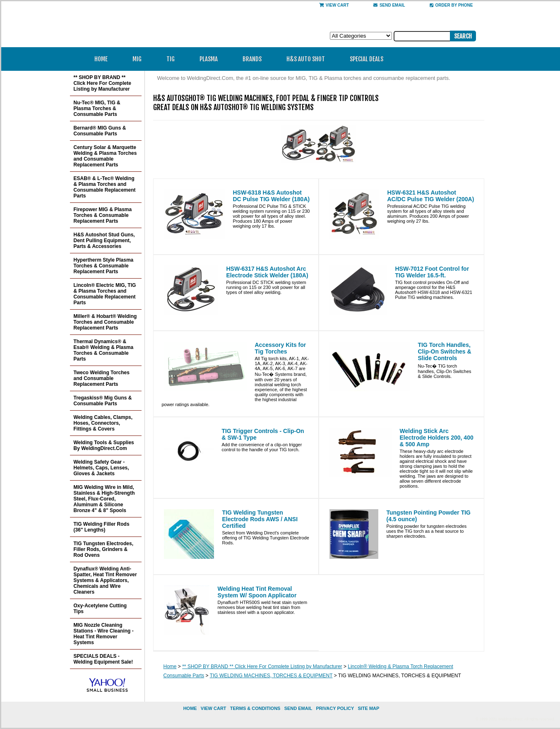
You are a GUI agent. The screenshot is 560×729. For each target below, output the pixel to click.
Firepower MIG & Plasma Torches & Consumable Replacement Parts (103, 215)
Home (101, 59)
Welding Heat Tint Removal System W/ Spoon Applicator (257, 592)
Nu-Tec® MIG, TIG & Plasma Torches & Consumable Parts (97, 108)
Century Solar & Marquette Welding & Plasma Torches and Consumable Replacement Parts (105, 156)
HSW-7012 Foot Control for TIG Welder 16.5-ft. (432, 272)
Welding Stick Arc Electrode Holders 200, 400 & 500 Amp (437, 438)
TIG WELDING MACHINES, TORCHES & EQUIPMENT (271, 676)
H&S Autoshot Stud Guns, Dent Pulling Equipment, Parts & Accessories (104, 241)
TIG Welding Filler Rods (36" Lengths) (102, 527)
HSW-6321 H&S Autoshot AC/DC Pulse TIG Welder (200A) (431, 196)
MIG (140, 59)
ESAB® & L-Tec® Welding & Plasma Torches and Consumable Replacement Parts (105, 187)
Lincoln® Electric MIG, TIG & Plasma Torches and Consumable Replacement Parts (105, 294)
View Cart (334, 5)
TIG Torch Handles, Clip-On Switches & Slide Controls (445, 351)
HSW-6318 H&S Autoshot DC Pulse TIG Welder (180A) (272, 196)
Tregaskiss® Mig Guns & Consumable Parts (103, 401)
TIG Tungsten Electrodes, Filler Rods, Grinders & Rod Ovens (103, 549)
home (190, 708)
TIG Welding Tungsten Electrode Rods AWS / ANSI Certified (260, 519)
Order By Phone (451, 5)
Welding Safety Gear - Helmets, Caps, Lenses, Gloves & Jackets (101, 468)
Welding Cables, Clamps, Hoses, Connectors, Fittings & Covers (103, 423)
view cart (214, 708)
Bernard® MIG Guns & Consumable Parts (100, 131)
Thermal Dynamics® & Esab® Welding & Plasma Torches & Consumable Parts (104, 350)
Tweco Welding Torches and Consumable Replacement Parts (102, 378)
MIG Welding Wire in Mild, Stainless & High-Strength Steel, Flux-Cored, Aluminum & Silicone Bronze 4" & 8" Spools (104, 499)
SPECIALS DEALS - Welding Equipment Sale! (103, 659)
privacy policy (335, 708)
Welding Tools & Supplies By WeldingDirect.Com (104, 445)
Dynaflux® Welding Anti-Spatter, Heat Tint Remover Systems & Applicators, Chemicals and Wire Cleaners (105, 580)
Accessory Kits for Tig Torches (281, 348)
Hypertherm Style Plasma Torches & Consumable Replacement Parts (104, 266)
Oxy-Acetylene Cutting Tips (100, 609)
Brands (255, 59)
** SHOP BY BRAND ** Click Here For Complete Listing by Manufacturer (262, 666)
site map (368, 708)
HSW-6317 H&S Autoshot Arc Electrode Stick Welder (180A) (267, 272)
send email (389, 5)
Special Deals (367, 59)
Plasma (211, 59)
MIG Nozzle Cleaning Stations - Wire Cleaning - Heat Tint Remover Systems (104, 634)
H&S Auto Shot (306, 59)
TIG (173, 59)
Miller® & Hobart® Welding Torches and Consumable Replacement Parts (105, 322)
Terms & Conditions (255, 708)
